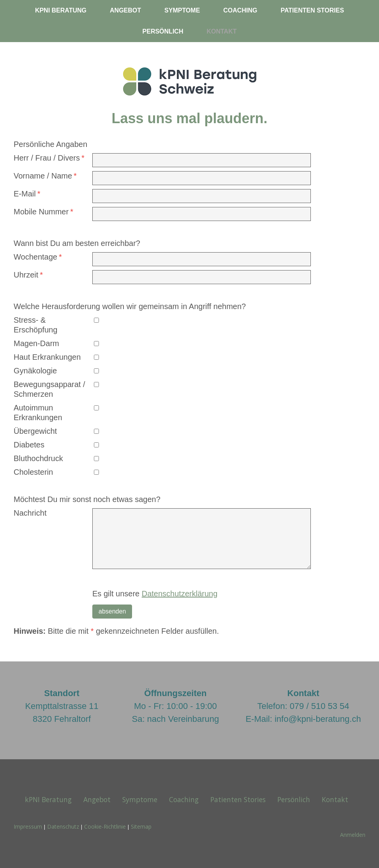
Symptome (182, 10)
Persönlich (163, 31)
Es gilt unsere (155, 594)
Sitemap (141, 826)
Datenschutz (63, 826)
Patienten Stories (312, 10)
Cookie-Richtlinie (105, 826)
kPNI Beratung (61, 10)
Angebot (125, 10)
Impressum (28, 826)
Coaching (240, 10)
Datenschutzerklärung (180, 594)
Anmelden (353, 835)
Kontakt (221, 31)
